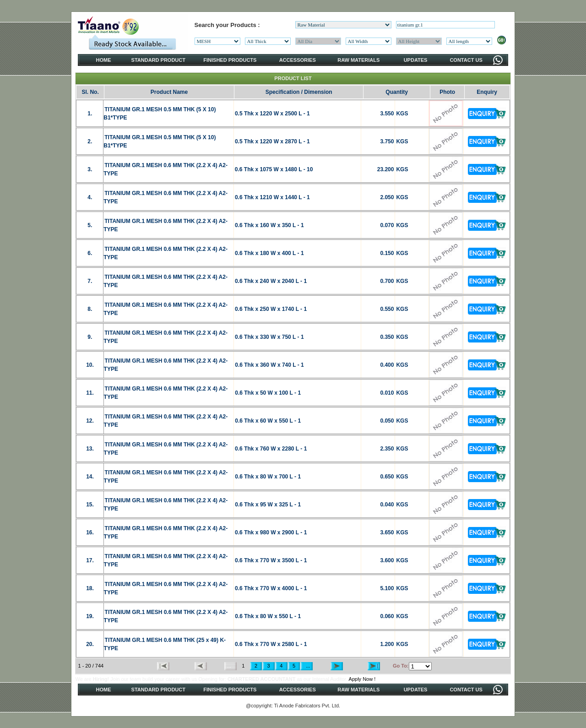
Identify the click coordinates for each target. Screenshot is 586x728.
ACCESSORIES (298, 60)
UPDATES (416, 60)
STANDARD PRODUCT (158, 60)
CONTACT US (466, 60)
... (307, 666)
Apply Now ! (362, 679)
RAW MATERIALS (358, 60)
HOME (104, 60)
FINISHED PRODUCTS (230, 60)
